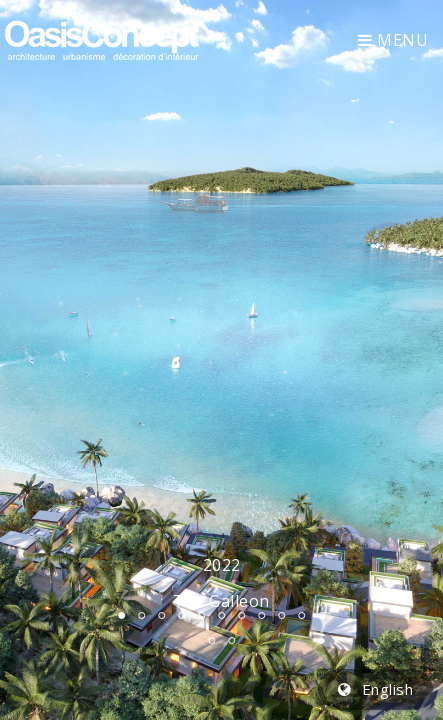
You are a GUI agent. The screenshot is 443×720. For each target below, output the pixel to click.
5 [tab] (202, 615)
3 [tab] (162, 615)
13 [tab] (232, 640)
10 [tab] (302, 615)
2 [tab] (142, 615)
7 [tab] (242, 615)
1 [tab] (122, 615)
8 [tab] (262, 615)
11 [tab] (322, 615)
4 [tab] (182, 615)
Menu (393, 40)
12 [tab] (212, 640)
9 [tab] (282, 615)
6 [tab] (222, 615)
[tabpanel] (221, 360)
